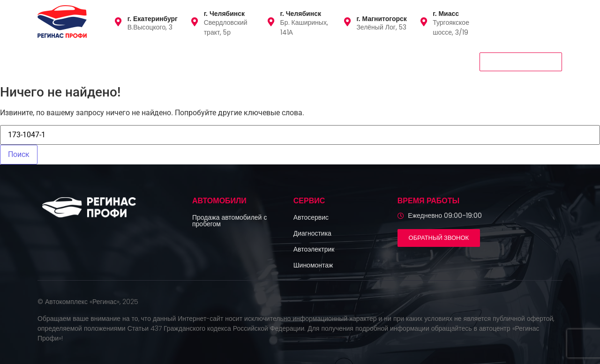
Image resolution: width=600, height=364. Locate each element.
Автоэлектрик (314, 249)
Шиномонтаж (313, 265)
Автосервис (311, 217)
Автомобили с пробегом (83, 61)
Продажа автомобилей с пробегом (229, 221)
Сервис (154, 61)
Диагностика (312, 233)
